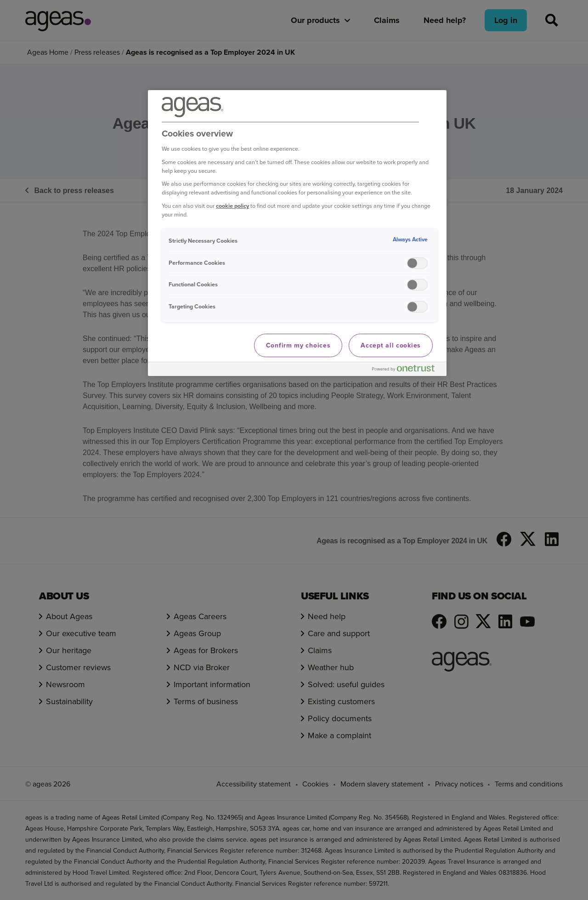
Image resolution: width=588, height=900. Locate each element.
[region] (297, 233)
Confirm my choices (298, 345)
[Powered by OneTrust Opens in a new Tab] (407, 370)
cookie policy (232, 206)
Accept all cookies (391, 345)
